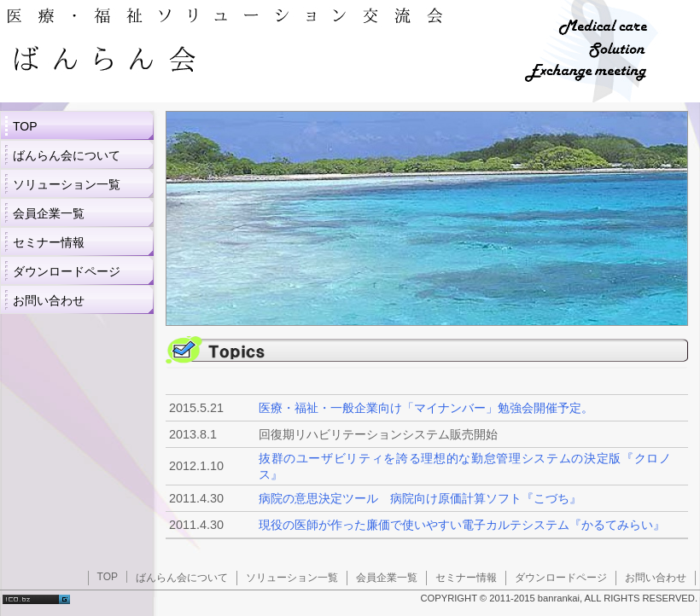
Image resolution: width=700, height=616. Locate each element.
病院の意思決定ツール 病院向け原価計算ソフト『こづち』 (420, 498)
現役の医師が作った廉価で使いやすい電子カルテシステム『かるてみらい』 (462, 525)
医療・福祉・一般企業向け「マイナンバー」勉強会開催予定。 (426, 408)
